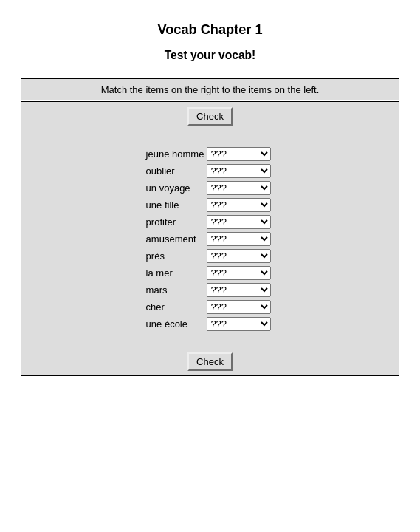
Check (210, 116)
